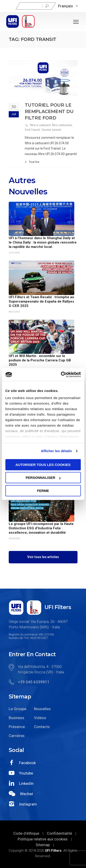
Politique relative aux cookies (43, 839)
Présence (17, 727)
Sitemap (43, 845)
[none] (68, 6)
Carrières (17, 736)
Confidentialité (59, 833)
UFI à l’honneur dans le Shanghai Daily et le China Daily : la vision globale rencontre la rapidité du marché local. (43, 242)
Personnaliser (43, 478)
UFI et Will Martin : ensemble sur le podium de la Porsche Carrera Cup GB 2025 (40, 360)
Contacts (42, 727)
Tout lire (34, 162)
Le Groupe (18, 709)
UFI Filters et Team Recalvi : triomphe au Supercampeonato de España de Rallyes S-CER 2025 (41, 301)
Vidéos (40, 718)
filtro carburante (62, 125)
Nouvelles (42, 709)
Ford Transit (32, 130)
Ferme (43, 491)
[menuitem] (68, 6)
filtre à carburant (40, 125)
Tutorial (46, 130)
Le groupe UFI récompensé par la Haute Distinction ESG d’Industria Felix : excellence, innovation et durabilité (41, 528)
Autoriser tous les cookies (43, 465)
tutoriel (57, 130)
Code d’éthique (26, 833)
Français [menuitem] (65, 6)
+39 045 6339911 (34, 682)
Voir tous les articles (43, 557)
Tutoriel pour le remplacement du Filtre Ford (49, 111)
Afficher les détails (56, 451)
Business (17, 718)
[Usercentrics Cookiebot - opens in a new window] (61, 374)
